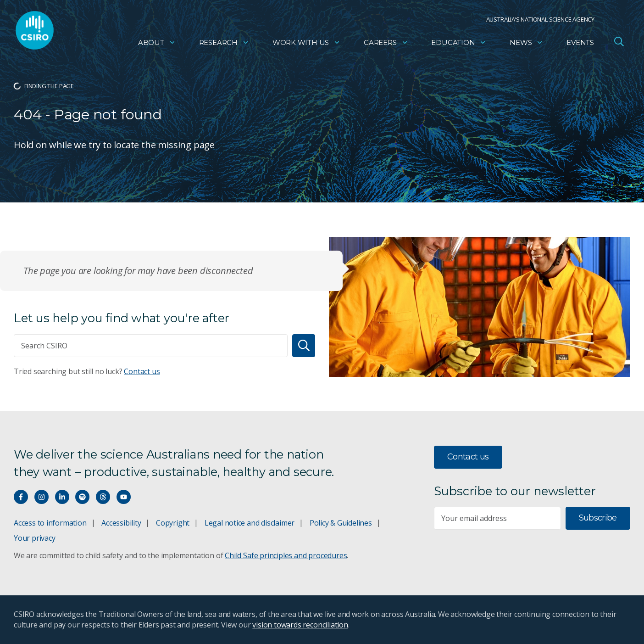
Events (580, 44)
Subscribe (598, 518)
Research (224, 44)
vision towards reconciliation (300, 625)
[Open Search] (619, 43)
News (526, 44)
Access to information (50, 523)
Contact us (142, 371)
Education (459, 44)
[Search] (304, 346)
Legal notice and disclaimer (250, 523)
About (157, 44)
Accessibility (121, 523)
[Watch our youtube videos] (124, 497)
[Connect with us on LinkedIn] (62, 497)
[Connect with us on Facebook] (21, 497)
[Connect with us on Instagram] (42, 497)
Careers (386, 44)
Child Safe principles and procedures (286, 555)
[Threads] (103, 497)
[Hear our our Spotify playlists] (82, 497)
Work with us (306, 44)
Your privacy (34, 538)
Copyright (173, 523)
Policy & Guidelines (341, 523)
